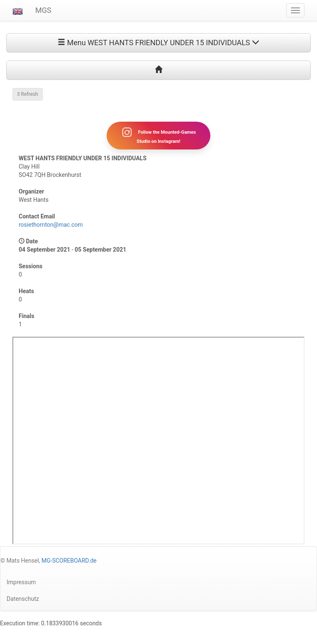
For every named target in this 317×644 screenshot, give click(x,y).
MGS (43, 10)
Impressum (21, 582)
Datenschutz (23, 599)
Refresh (28, 94)
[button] (18, 10)
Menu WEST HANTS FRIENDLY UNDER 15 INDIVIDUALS (158, 43)
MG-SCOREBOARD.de (69, 561)
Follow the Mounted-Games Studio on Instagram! (158, 135)
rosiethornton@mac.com (51, 225)
